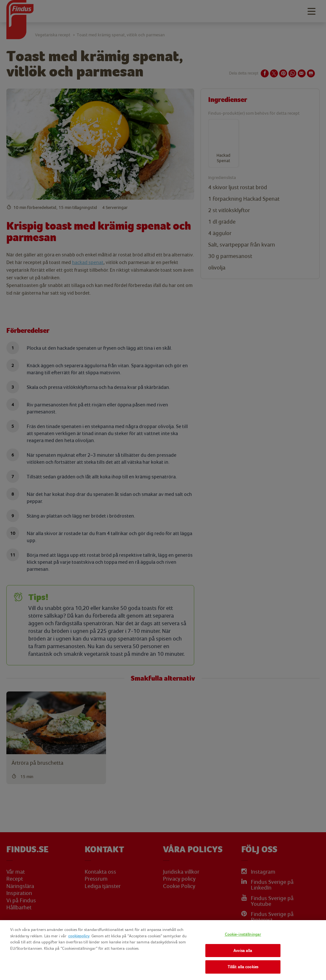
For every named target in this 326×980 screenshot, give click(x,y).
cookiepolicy (79, 936)
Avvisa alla (243, 951)
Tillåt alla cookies (243, 967)
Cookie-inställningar (243, 934)
